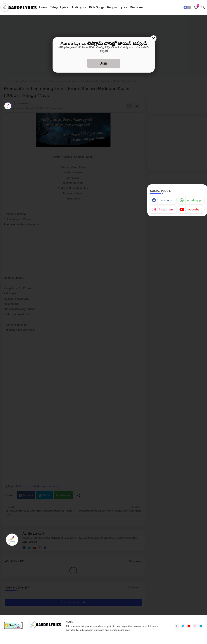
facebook (166, 200)
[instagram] (195, 626)
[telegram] (201, 626)
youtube (194, 210)
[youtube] (189, 626)
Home (43, 7)
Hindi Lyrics (79, 7)
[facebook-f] (177, 626)
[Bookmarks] (196, 7)
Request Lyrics (117, 7)
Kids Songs (97, 7)
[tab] (43, 7)
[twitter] (183, 626)
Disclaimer (137, 7)
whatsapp (194, 200)
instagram (166, 210)
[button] (187, 7)
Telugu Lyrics (59, 7)
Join (103, 63)
